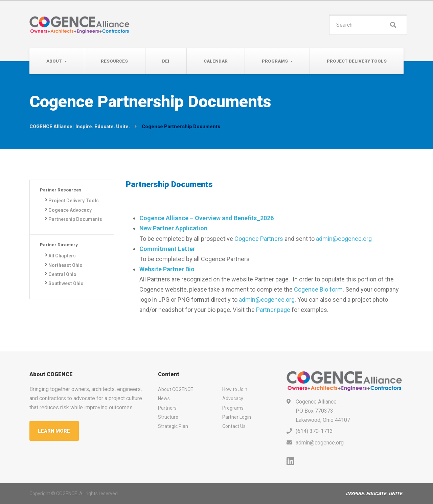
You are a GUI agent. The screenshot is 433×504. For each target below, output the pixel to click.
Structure (168, 417)
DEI (166, 61)
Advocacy (233, 398)
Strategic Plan (173, 426)
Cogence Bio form (318, 289)
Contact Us (234, 426)
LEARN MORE (54, 431)
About (54, 61)
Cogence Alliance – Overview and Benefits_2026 (207, 218)
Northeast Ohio (66, 274)
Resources (114, 61)
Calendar (216, 61)
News (164, 398)
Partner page (273, 310)
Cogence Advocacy (71, 210)
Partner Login (237, 417)
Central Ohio (63, 283)
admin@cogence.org (344, 239)
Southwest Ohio (67, 293)
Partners (167, 408)
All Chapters (63, 265)
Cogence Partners (259, 239)
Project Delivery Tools (357, 61)
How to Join (235, 389)
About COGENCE (176, 389)
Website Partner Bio (167, 269)
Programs (275, 61)
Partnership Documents (62, 224)
